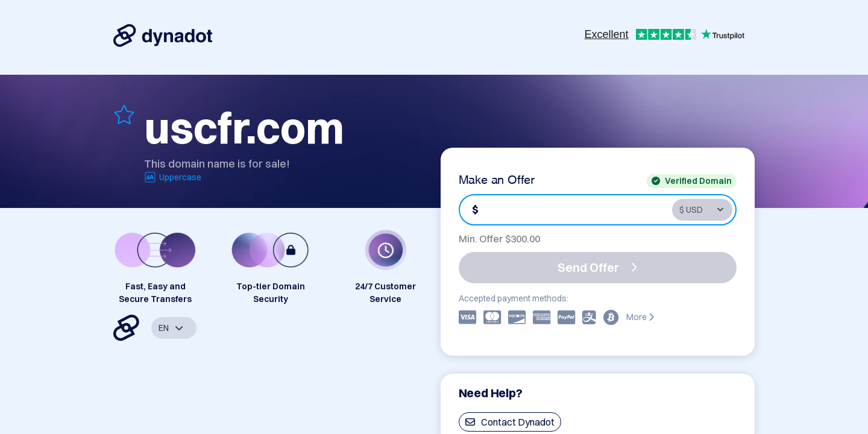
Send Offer (597, 267)
